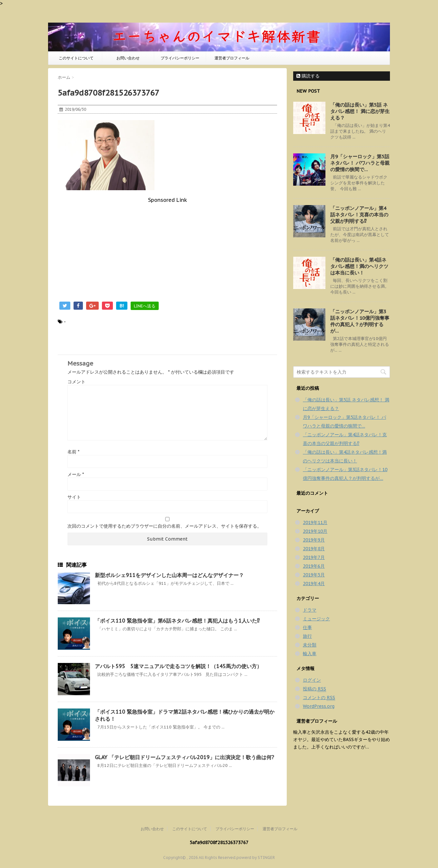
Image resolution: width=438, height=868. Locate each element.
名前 (73, 452)
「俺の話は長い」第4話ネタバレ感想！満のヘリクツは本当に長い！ (359, 266)
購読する (308, 76)
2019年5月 (314, 575)
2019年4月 (314, 584)
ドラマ (310, 610)
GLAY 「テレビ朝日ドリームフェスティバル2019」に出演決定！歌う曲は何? (184, 757)
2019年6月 (314, 566)
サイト (74, 497)
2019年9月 (314, 540)
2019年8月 (314, 549)
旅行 (307, 636)
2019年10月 (315, 531)
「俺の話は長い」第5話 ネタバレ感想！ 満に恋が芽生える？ (360, 111)
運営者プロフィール (232, 58)
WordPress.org (319, 706)
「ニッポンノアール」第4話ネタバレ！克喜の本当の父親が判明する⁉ (359, 215)
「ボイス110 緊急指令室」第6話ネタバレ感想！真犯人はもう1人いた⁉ (177, 621)
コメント (76, 382)
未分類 (310, 645)
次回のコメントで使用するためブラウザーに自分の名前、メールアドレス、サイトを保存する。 (164, 526)
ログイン (312, 680)
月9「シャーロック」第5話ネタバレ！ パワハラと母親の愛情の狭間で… (360, 163)
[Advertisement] (167, 248)
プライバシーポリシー (180, 58)
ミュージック (316, 619)
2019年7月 (314, 557)
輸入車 (310, 654)
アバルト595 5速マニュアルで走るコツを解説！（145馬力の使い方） (178, 666)
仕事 (307, 627)
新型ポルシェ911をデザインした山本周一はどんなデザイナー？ (169, 575)
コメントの (319, 698)
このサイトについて (76, 58)
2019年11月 (315, 522)
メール (76, 474)
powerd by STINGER (256, 858)
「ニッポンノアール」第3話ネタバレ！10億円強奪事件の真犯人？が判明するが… (360, 321)
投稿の (314, 689)
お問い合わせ (128, 58)
